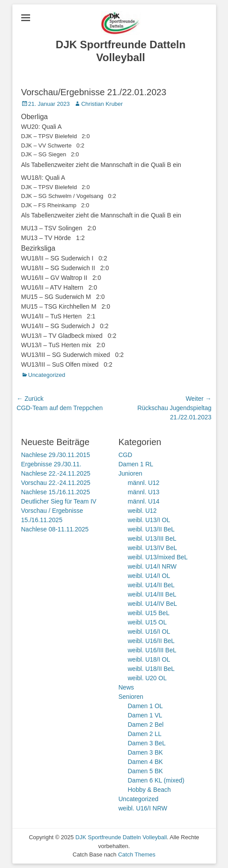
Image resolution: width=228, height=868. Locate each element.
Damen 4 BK (145, 762)
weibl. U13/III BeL (152, 539)
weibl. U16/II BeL (151, 641)
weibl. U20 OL (147, 678)
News (126, 687)
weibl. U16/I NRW (143, 808)
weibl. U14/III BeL (152, 594)
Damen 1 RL (136, 464)
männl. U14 (144, 501)
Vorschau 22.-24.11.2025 (56, 483)
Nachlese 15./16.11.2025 (56, 492)
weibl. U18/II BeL (151, 669)
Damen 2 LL (145, 734)
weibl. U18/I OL (149, 659)
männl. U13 (144, 492)
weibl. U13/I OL (149, 520)
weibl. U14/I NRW (152, 566)
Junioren (131, 473)
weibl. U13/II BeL (151, 529)
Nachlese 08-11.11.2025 (55, 529)
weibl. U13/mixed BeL (158, 557)
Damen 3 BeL (147, 743)
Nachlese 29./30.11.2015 (56, 455)
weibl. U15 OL (147, 622)
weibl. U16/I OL (149, 632)
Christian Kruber (102, 104)
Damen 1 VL (145, 715)
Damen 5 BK (145, 771)
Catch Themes (137, 854)
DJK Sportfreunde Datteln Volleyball (121, 51)
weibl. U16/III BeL (152, 650)
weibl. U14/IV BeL (153, 604)
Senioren (131, 697)
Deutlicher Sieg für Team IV (59, 501)
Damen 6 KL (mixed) (156, 780)
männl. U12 (144, 483)
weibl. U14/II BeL (151, 585)
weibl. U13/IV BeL (153, 548)
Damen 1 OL (145, 706)
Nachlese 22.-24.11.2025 (56, 473)
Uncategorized (47, 375)
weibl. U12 (142, 511)
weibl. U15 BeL (149, 613)
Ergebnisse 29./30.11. (51, 464)
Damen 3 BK (145, 752)
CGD (126, 455)
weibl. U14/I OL (149, 576)
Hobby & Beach (149, 790)
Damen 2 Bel (146, 725)
